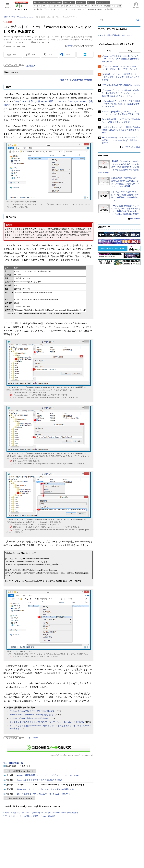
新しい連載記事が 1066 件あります (22, 771)
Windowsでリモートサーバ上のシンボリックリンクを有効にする (46, 789)
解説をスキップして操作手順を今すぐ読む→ (77, 80)
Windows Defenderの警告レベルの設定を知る (29, 718)
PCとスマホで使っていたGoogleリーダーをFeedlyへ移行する (44, 794)
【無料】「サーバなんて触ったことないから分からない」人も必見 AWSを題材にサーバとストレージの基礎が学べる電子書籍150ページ (119, 167)
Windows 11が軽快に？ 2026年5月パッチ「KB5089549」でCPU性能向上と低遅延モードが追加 (120, 59)
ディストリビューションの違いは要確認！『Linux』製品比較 (30, 816)
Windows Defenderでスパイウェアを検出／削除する (32, 711)
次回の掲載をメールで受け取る (18, 766)
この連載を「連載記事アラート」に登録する (49, 747)
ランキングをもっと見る (131, 147)
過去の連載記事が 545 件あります (21, 798)
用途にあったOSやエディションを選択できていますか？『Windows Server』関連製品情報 (42, 813)
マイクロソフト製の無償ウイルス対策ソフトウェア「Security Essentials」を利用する (47, 722)
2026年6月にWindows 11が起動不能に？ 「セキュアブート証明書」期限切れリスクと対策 (121, 77)
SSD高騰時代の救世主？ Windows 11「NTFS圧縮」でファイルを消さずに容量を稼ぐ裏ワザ (121, 140)
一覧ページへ (135, 219)
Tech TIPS (33, 738)
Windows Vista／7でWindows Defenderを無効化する (32, 715)
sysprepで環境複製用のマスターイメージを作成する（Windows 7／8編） (49, 775)
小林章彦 (69, 46)
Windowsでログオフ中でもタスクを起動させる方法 (40, 780)
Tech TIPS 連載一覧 (13, 763)
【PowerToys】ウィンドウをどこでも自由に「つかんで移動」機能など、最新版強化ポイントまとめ (121, 104)
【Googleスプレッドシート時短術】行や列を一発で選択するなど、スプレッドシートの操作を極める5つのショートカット (121, 93)
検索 (138, 20)
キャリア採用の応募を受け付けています (116, 35)
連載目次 (31, 66)
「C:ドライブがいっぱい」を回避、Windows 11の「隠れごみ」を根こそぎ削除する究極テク (121, 130)
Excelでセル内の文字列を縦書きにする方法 (121, 85)
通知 (33, 55)
